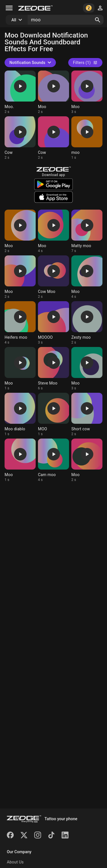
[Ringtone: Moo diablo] (20, 415)
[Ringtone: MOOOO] (53, 323)
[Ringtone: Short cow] (87, 415)
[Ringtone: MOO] (53, 415)
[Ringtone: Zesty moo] (87, 323)
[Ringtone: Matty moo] (87, 231)
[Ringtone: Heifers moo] (20, 323)
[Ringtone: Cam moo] (53, 460)
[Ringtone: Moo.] (20, 92)
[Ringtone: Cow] (20, 138)
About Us (15, 862)
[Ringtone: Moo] (53, 92)
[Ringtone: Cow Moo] (53, 277)
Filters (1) (85, 63)
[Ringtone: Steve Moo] (53, 369)
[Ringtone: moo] (87, 138)
